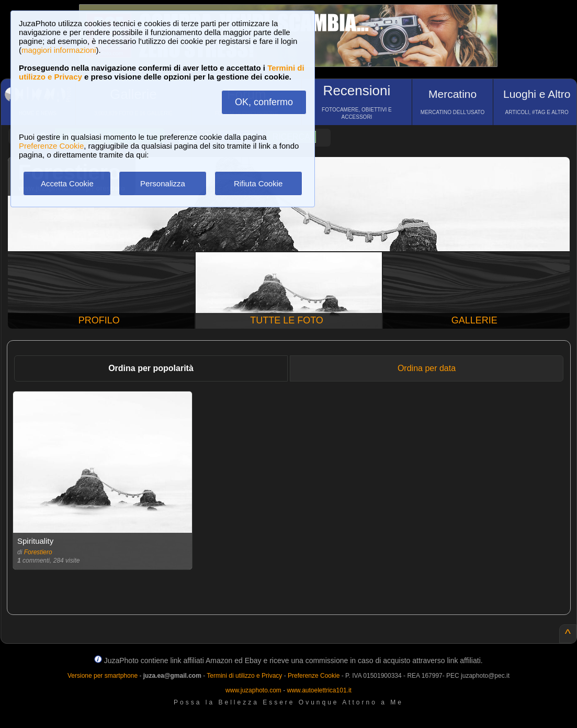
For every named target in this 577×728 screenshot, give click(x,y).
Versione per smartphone (103, 676)
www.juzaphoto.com (253, 690)
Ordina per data (427, 368)
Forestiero (38, 552)
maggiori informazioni (59, 50)
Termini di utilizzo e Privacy (244, 676)
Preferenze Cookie (51, 146)
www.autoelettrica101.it (319, 690)
